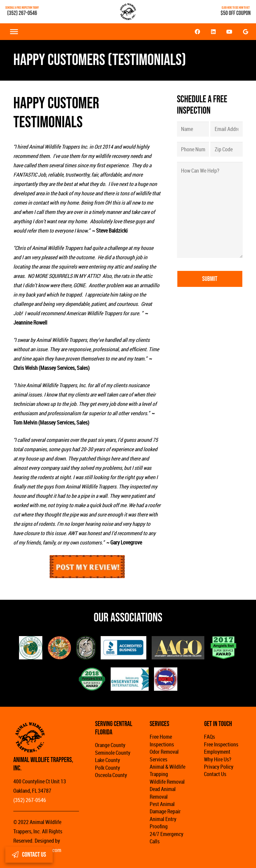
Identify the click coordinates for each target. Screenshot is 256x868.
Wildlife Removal (167, 782)
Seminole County (113, 753)
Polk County (107, 768)
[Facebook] (197, 32)
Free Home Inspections (162, 740)
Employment (217, 752)
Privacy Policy (219, 767)
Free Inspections (221, 744)
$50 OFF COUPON (236, 13)
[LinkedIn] (213, 32)
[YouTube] (229, 32)
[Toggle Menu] (14, 32)
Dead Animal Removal (163, 793)
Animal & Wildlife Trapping (167, 770)
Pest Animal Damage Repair (165, 808)
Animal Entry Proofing (163, 823)
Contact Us (215, 774)
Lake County (107, 760)
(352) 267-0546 (22, 13)
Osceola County (111, 775)
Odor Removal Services (164, 755)
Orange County (110, 745)
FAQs (209, 737)
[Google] (245, 32)
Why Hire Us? (218, 759)
